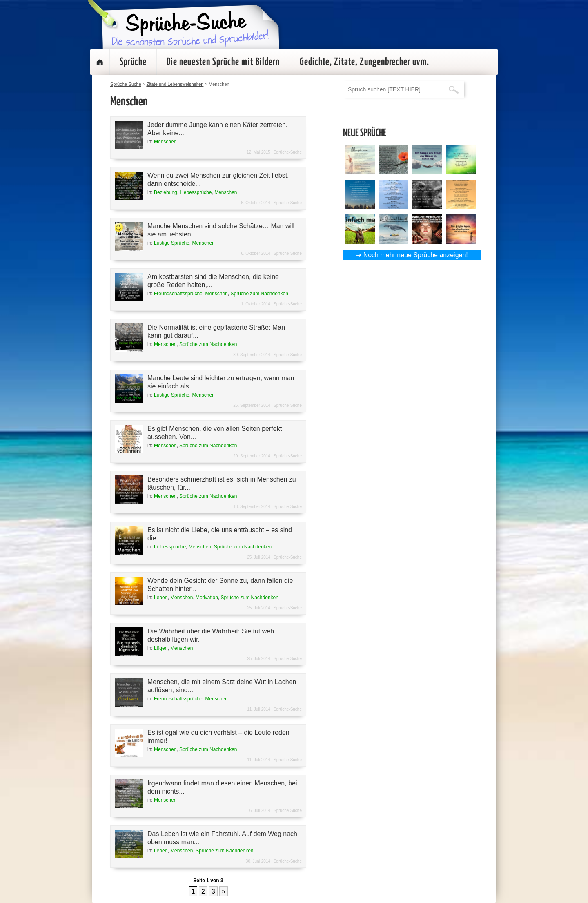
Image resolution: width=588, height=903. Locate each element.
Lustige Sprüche (172, 243)
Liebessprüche (196, 192)
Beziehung (166, 192)
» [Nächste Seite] (224, 891)
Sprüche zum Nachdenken (259, 294)
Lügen (161, 648)
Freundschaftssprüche (178, 294)
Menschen (165, 142)
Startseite (100, 62)
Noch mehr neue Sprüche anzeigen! (416, 255)
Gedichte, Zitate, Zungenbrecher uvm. (364, 62)
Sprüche (133, 62)
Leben (161, 598)
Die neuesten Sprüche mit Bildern (223, 62)
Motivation (207, 598)
